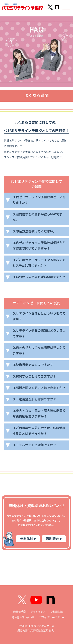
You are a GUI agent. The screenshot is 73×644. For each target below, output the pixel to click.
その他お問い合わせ (23, 618)
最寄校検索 (19, 612)
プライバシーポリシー (52, 618)
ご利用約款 (56, 612)
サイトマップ (38, 612)
